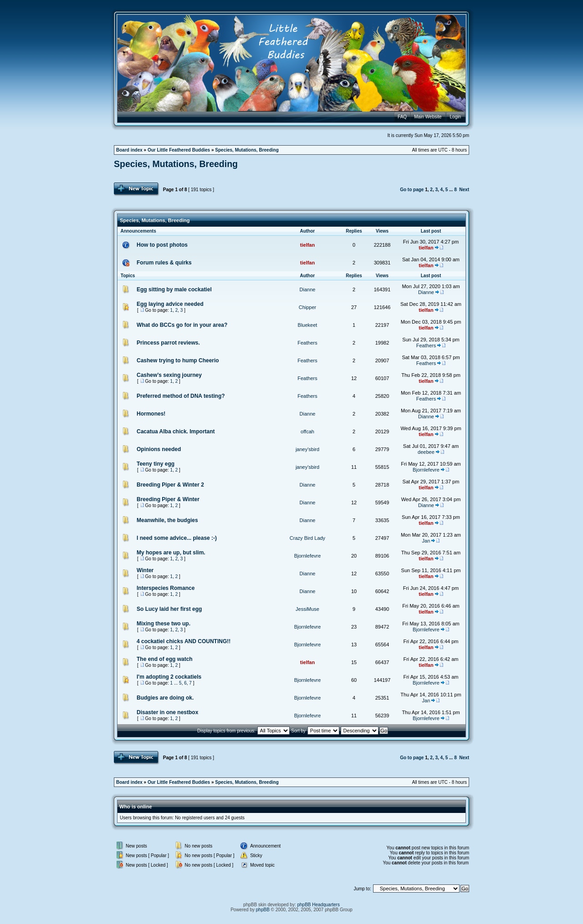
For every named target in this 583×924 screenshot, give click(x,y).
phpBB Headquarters (319, 905)
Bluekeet (308, 325)
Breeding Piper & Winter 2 (170, 485)
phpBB (263, 910)
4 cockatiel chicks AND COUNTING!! (184, 641)
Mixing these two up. (164, 624)
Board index (129, 150)
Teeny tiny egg (156, 464)
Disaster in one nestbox (167, 712)
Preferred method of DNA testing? (181, 396)
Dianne (308, 289)
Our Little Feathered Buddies (179, 150)
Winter (145, 570)
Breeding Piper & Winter (168, 499)
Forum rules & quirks (164, 263)
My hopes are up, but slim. (171, 553)
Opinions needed (159, 449)
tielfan (307, 245)
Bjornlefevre (426, 470)
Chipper (308, 307)
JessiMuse (307, 609)
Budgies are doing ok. (165, 698)
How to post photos (162, 245)
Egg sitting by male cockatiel (174, 289)
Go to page (412, 190)
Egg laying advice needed (170, 304)
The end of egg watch (165, 659)
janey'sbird (307, 449)
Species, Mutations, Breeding (247, 150)
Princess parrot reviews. (168, 343)
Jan (426, 541)
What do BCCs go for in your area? (182, 325)
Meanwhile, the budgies (167, 520)
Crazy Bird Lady (307, 538)
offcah (307, 432)
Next (464, 190)
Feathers (307, 343)
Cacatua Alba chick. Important (176, 432)
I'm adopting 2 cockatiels (169, 677)
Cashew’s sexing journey (169, 375)
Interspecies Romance (166, 588)
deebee (426, 452)
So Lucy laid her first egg (169, 609)
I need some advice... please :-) (177, 538)
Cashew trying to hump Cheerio (178, 360)
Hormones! (151, 414)
